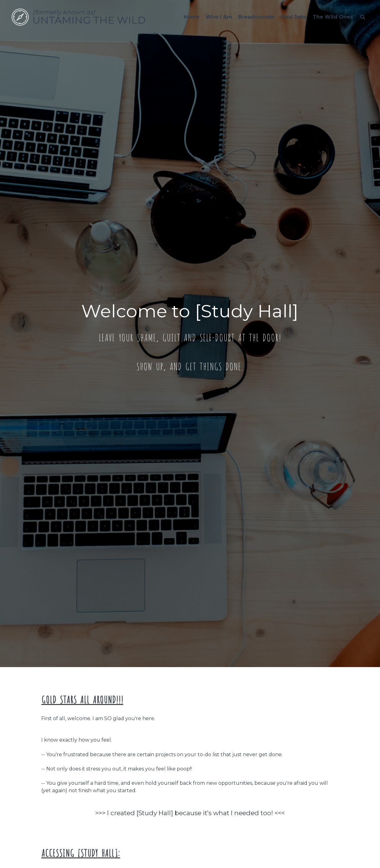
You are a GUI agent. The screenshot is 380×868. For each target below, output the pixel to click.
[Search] (363, 17)
